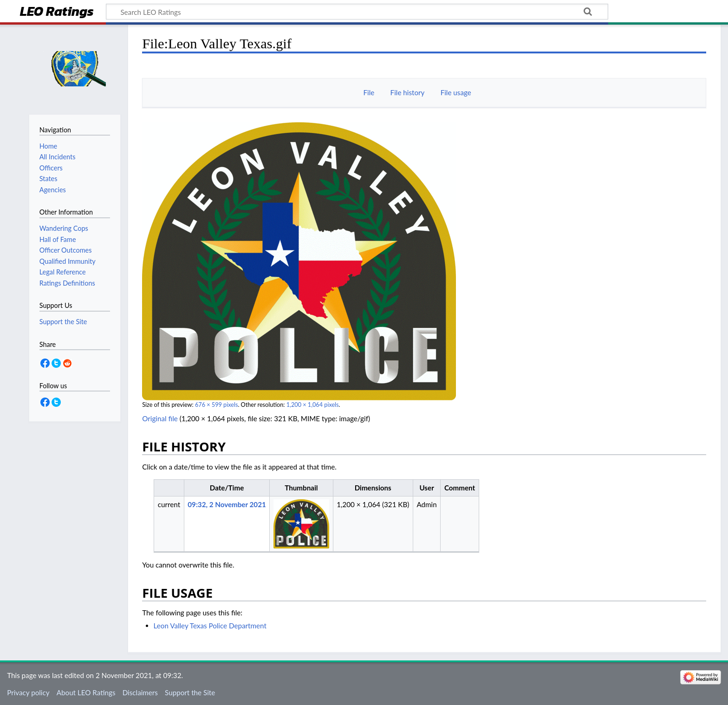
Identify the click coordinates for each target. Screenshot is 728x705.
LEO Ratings (57, 12)
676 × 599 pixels (216, 405)
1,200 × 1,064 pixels (313, 405)
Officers (51, 168)
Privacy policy (28, 692)
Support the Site (190, 692)
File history (408, 92)
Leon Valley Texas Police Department (210, 626)
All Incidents (58, 157)
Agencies (53, 190)
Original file (160, 418)
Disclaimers (140, 692)
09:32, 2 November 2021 (227, 504)
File (369, 92)
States (49, 179)
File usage (456, 92)
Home (48, 146)
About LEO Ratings (86, 692)
